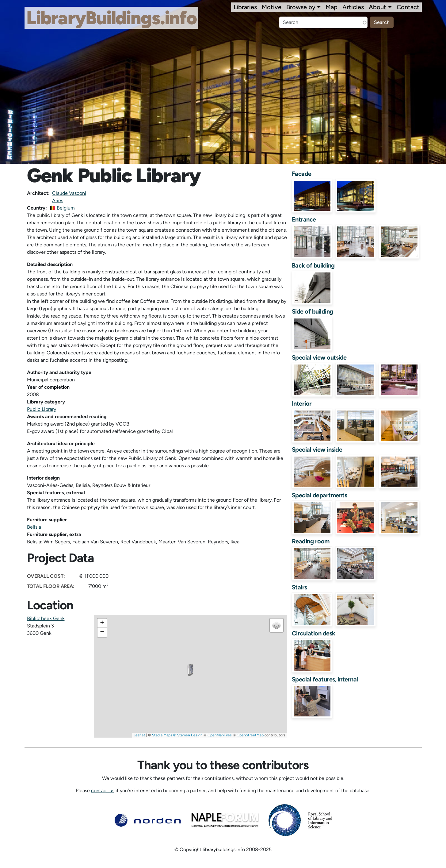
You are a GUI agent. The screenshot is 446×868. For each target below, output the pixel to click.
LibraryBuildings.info (111, 18)
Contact (408, 7)
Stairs (299, 587)
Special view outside (319, 357)
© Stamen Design (188, 735)
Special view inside (317, 449)
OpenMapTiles (220, 735)
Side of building (313, 311)
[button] (190, 670)
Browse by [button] (301, 7)
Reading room (311, 541)
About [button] (377, 7)
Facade (302, 174)
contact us (103, 791)
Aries (58, 201)
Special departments (320, 495)
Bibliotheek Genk (46, 618)
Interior (302, 403)
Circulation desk (314, 633)
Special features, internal (325, 679)
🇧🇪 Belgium (62, 208)
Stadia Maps (162, 735)
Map (332, 7)
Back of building (313, 265)
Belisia (34, 527)
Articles (353, 7)
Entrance (304, 219)
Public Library (42, 409)
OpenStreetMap (250, 735)
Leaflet (139, 735)
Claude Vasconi (69, 193)
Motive (272, 7)
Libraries (245, 7)
